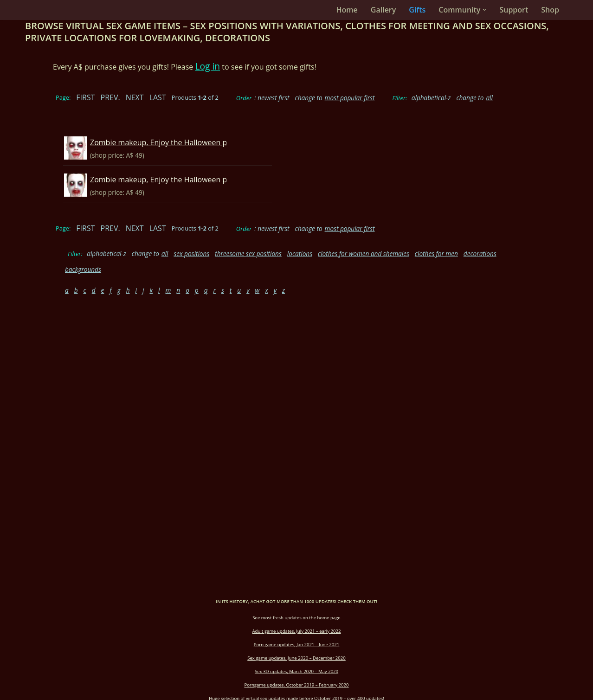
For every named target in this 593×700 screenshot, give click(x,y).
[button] (484, 10)
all (489, 98)
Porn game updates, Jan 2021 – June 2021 (297, 645)
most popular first (350, 98)
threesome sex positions (248, 254)
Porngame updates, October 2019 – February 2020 (296, 685)
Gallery (384, 10)
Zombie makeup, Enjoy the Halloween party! (166, 142)
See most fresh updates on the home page (296, 618)
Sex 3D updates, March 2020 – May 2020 (296, 671)
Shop (550, 10)
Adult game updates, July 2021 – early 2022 (297, 631)
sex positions (191, 254)
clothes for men (436, 254)
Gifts (417, 10)
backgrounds (83, 269)
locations (300, 254)
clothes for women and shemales (364, 254)
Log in (208, 66)
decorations (480, 254)
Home (347, 10)
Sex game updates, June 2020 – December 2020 (296, 658)
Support (514, 10)
